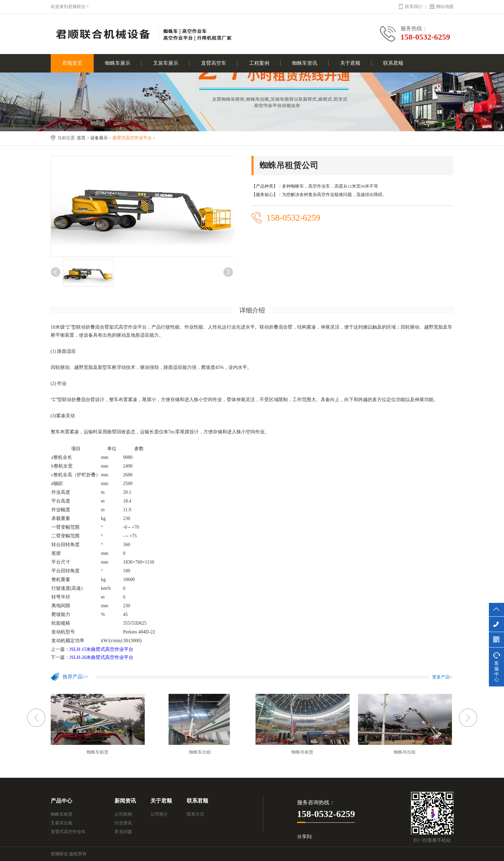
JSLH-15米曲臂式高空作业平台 (102, 649)
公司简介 (159, 814)
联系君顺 (393, 63)
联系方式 (195, 814)
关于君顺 (350, 63)
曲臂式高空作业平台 (132, 138)
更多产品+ (442, 677)
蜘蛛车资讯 (305, 63)
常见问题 (123, 832)
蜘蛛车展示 (118, 63)
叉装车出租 (62, 823)
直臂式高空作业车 (68, 832)
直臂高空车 (214, 63)
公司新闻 (123, 814)
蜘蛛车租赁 (62, 814)
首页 (81, 138)
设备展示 (99, 138)
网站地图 (445, 7)
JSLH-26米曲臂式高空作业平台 (102, 657)
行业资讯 (123, 823)
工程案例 (259, 63)
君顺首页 (72, 63)
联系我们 (414, 7)
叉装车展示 (166, 63)
